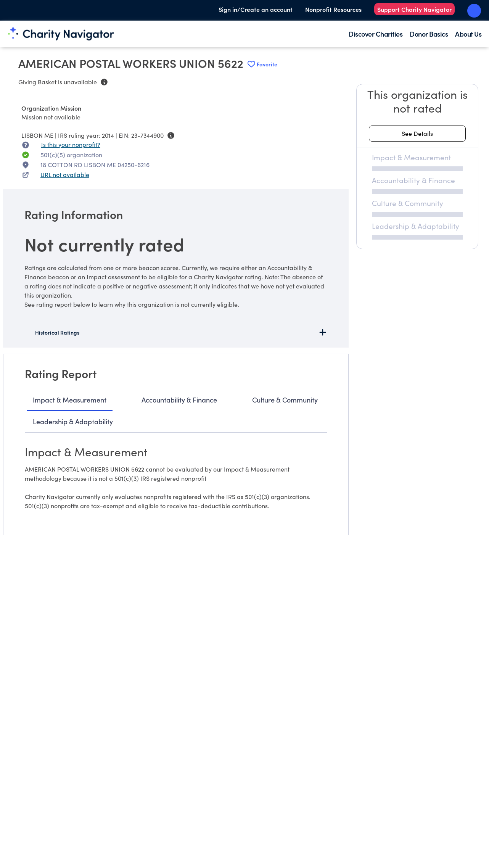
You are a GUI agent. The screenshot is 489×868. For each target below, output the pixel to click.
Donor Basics (429, 34)
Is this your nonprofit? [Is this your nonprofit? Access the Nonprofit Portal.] (71, 144)
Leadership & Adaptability (73, 421)
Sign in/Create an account (256, 9)
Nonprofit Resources (333, 9)
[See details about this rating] (417, 134)
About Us (468, 34)
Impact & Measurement (70, 400)
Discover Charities (376, 34)
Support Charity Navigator (414, 9)
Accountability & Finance (179, 400)
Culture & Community (285, 400)
